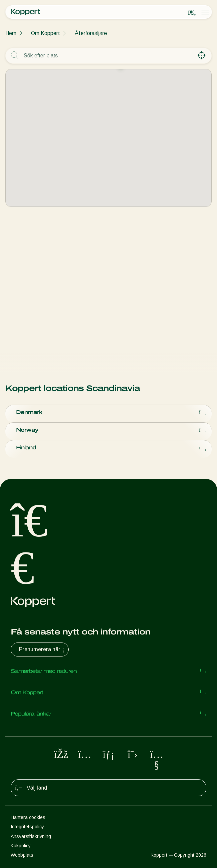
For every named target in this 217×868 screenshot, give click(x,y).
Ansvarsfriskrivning (31, 836)
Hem (11, 33)
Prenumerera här (42, 649)
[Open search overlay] (192, 12)
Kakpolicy (21, 846)
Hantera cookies (28, 817)
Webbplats (22, 855)
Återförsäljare (91, 33)
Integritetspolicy (27, 827)
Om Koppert (45, 33)
